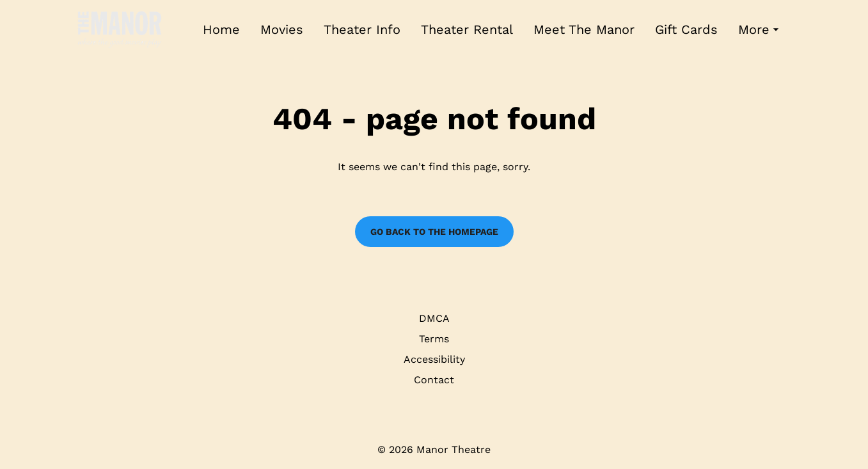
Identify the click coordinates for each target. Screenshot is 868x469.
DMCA (434, 318)
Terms (434, 339)
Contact (434, 380)
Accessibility (434, 359)
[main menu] (493, 30)
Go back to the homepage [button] (434, 232)
